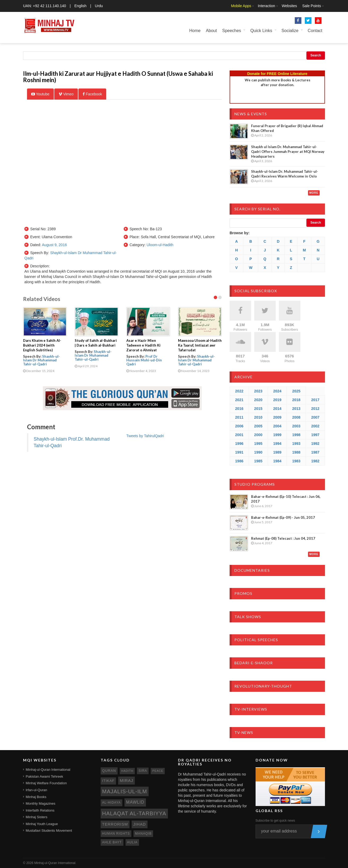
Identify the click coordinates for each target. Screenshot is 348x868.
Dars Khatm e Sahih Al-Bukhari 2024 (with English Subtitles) (42, 345)
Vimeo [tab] (66, 94)
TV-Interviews (251, 709)
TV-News (244, 732)
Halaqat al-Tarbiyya (134, 813)
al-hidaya (112, 803)
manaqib (143, 834)
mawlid (135, 802)
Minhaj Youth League (42, 824)
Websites (289, 6)
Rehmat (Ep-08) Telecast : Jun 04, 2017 (283, 538)
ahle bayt (112, 842)
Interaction (266, 6)
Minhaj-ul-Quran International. (55, 863)
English (81, 6)
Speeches (232, 31)
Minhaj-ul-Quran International (48, 770)
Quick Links (261, 31)
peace (158, 771)
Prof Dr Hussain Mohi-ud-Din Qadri (144, 360)
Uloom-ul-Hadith (160, 245)
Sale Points (312, 6)
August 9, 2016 (54, 245)
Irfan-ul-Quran (36, 790)
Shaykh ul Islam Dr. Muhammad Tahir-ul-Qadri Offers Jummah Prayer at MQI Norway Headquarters (288, 152)
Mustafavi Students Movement (49, 831)
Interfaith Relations (40, 810)
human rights (116, 834)
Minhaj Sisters (37, 817)
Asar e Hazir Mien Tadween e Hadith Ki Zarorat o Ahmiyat (143, 345)
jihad (140, 824)
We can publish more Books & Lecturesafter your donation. (278, 82)
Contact (315, 31)
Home (195, 31)
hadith (127, 771)
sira (143, 771)
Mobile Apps (241, 6)
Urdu (99, 6)
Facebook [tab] (92, 94)
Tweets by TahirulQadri (145, 436)
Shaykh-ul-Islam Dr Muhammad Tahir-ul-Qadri (41, 360)
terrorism (115, 824)
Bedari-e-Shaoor (254, 663)
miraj (126, 780)
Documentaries (252, 570)
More (314, 193)
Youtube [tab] (40, 94)
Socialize (290, 31)
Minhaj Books (36, 797)
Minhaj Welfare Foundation (46, 783)
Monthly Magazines (41, 803)
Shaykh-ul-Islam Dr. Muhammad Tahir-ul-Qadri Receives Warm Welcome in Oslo (285, 174)
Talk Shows (248, 617)
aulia (132, 842)
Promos (243, 593)
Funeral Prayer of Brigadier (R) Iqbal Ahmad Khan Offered (287, 128)
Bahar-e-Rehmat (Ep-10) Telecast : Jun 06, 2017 (286, 499)
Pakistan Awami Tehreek (44, 776)
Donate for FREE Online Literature (277, 74)
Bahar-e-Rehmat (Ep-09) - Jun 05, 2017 (283, 517)
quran (109, 771)
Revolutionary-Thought (263, 686)
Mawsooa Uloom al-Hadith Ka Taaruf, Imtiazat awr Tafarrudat (200, 345)
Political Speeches (256, 640)
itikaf (108, 781)
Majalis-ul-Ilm (125, 791)
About (211, 31)
